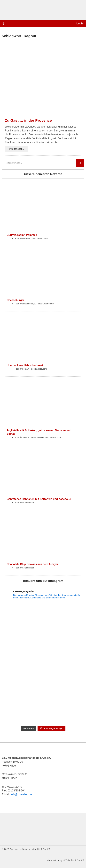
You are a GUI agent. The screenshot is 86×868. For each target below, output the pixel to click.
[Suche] (80, 163)
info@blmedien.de (21, 794)
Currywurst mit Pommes (22, 235)
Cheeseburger (16, 300)
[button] (3, 23)
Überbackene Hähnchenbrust (25, 365)
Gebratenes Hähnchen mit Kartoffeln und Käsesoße (39, 499)
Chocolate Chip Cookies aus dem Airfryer (32, 564)
